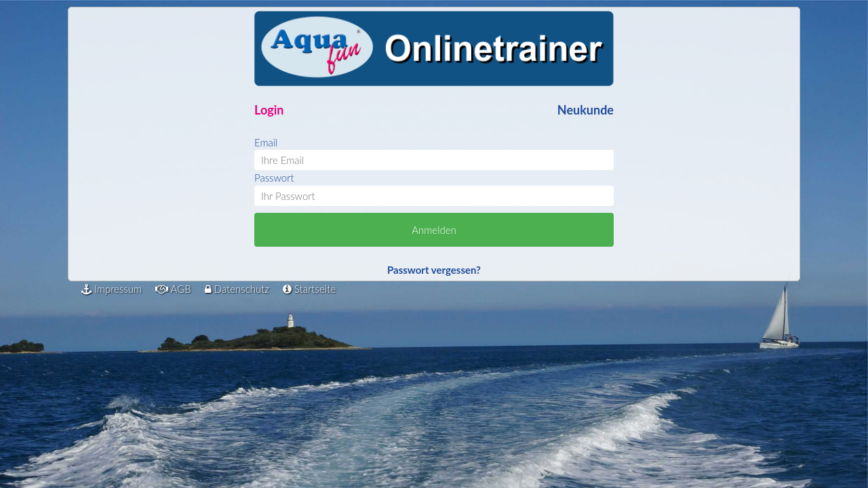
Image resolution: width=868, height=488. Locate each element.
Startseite (309, 289)
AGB (173, 289)
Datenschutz (237, 289)
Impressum (112, 289)
